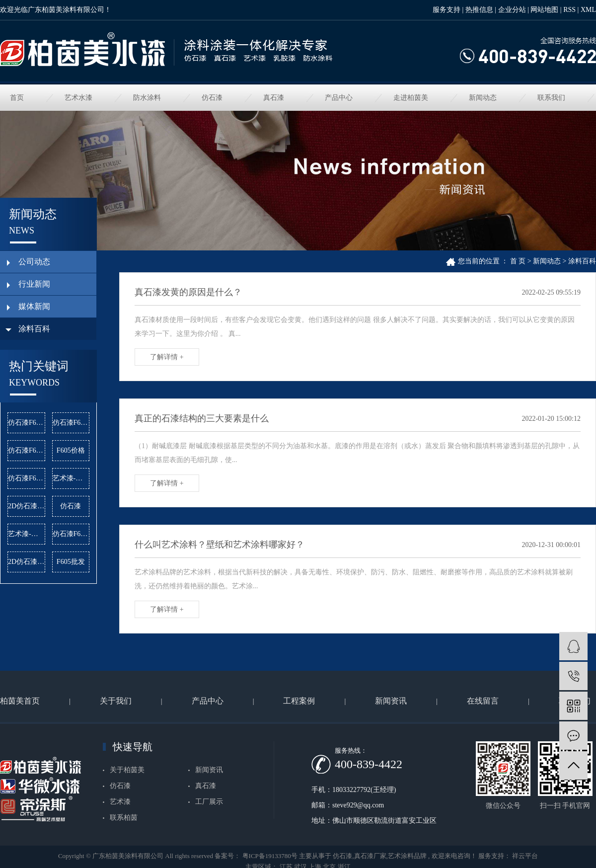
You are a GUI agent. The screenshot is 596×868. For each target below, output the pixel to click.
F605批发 (71, 562)
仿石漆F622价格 (71, 423)
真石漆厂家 (370, 856)
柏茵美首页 (20, 701)
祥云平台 (524, 856)
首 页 (518, 261)
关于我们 (116, 701)
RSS (569, 10)
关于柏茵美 (127, 770)
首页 (17, 98)
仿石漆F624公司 (27, 450)
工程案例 (299, 701)
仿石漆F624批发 (27, 478)
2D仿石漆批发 (27, 562)
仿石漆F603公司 (27, 423)
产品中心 (339, 98)
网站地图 (544, 10)
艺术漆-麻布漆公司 (71, 478)
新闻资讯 (391, 701)
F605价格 (71, 450)
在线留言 (483, 701)
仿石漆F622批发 (71, 534)
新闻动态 (483, 98)
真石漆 (274, 98)
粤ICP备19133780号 (270, 856)
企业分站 (512, 10)
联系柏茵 (124, 818)
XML (588, 10)
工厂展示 (209, 802)
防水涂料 (147, 98)
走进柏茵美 (411, 98)
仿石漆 (212, 98)
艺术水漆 (78, 98)
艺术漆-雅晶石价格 (27, 534)
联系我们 (551, 98)
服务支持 (447, 10)
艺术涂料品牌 (407, 856)
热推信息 (479, 10)
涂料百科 (582, 261)
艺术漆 (120, 802)
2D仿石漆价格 (27, 506)
